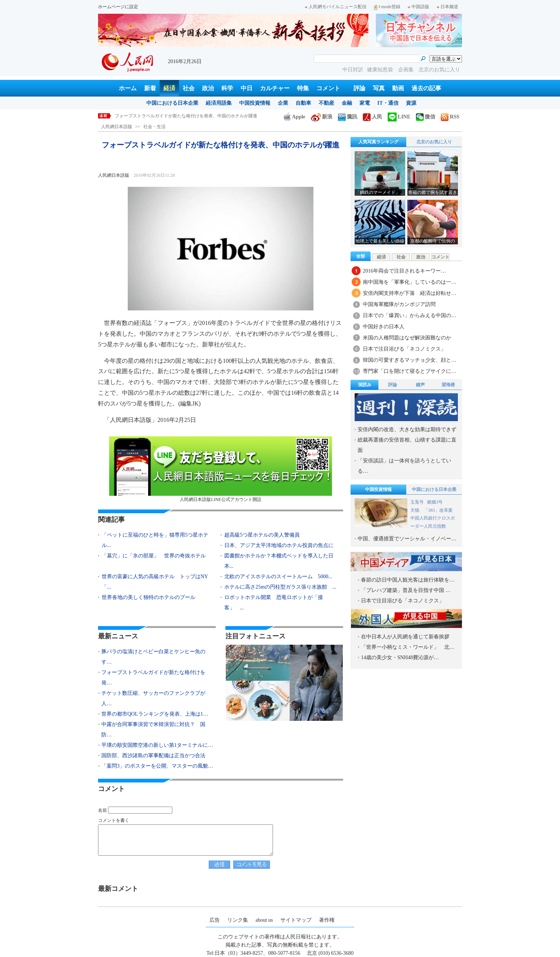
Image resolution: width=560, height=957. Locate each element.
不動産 (326, 103)
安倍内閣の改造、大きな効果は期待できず (407, 429)
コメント (328, 88)
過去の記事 (426, 88)
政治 (208, 88)
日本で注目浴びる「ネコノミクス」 (404, 349)
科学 (227, 88)
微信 (426, 117)
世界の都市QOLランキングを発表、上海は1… (155, 714)
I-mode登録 (387, 7)
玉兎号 (417, 502)
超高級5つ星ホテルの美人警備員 (262, 535)
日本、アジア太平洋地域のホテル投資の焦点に (279, 545)
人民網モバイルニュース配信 (336, 7)
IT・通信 (388, 103)
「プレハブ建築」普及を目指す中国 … (406, 590)
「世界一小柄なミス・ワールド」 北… (408, 647)
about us (264, 920)
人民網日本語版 (117, 127)
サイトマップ (296, 920)
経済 (169, 88)
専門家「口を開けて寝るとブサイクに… (410, 371)
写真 (379, 88)
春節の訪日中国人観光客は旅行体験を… (408, 580)
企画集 (407, 70)
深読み (365, 385)
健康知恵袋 (381, 70)
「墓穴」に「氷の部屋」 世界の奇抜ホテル (154, 556)
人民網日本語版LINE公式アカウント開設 (221, 469)
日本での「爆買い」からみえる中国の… (410, 315)
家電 (365, 103)
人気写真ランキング (378, 142)
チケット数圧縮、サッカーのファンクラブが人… (153, 698)
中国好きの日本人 (384, 327)
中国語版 (419, 7)
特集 (303, 88)
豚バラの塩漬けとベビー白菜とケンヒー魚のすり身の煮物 (173, 116)
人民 (372, 117)
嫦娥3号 (435, 502)
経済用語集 (219, 103)
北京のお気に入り (439, 70)
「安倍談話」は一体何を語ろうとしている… (404, 466)
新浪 (322, 117)
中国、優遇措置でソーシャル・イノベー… (407, 539)
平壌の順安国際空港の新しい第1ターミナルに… (157, 745)
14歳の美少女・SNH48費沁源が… (400, 657)
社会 (189, 88)
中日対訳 (353, 70)
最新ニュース (118, 636)
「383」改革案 (438, 510)
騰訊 (348, 117)
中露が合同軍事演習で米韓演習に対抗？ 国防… (153, 730)
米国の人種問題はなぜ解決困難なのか (407, 338)
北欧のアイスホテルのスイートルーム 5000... (278, 577)
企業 (283, 103)
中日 (247, 88)
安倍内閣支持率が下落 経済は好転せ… (410, 293)
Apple (294, 117)
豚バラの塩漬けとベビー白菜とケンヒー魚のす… (153, 657)
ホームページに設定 (118, 7)
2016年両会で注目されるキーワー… (404, 271)
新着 (150, 88)
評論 (359, 88)
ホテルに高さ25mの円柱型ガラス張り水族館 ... (280, 587)
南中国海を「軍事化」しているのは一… (410, 282)
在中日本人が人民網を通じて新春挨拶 (405, 637)
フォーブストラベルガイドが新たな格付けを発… (153, 678)
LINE (399, 117)
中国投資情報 (255, 103)
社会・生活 (154, 127)
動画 (398, 88)
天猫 (415, 510)
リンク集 (238, 920)
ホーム (128, 88)
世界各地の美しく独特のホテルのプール (149, 597)
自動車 (303, 103)
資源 (411, 103)
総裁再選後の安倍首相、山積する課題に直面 (407, 445)
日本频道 (447, 7)
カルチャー (275, 88)
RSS (450, 117)
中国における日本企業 (172, 103)
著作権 (327, 920)
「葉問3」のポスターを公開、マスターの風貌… (157, 766)
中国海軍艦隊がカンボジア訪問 (399, 304)
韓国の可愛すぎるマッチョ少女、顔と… (410, 360)
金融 (347, 103)
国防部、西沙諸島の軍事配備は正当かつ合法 (153, 756)
